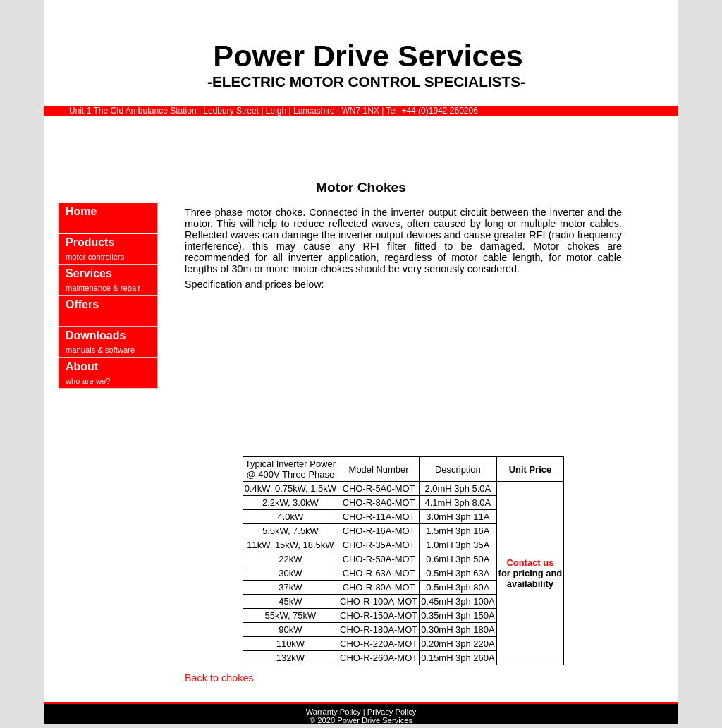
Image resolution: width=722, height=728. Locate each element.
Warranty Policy (334, 712)
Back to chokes (219, 678)
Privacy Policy (392, 712)
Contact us (530, 563)
